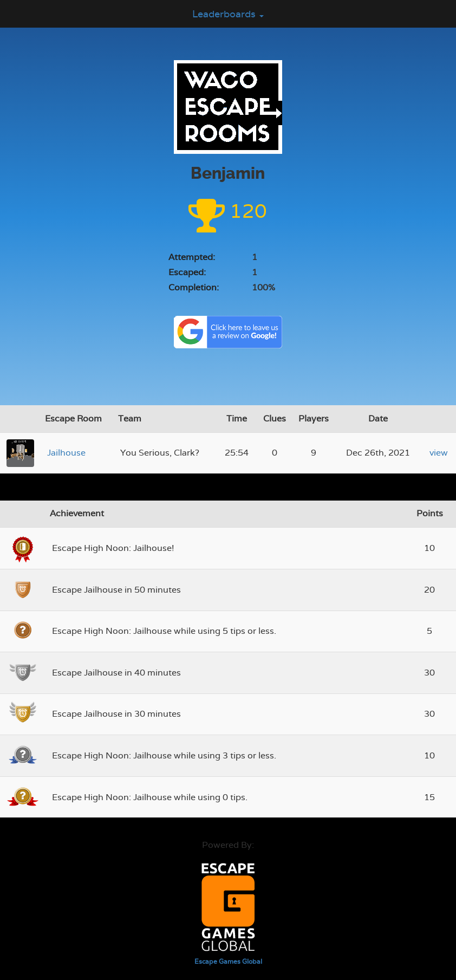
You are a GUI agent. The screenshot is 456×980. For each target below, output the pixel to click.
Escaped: (187, 272)
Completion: (194, 287)
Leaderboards (228, 14)
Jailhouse (66, 453)
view (439, 453)
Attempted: (192, 257)
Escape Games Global (228, 962)
